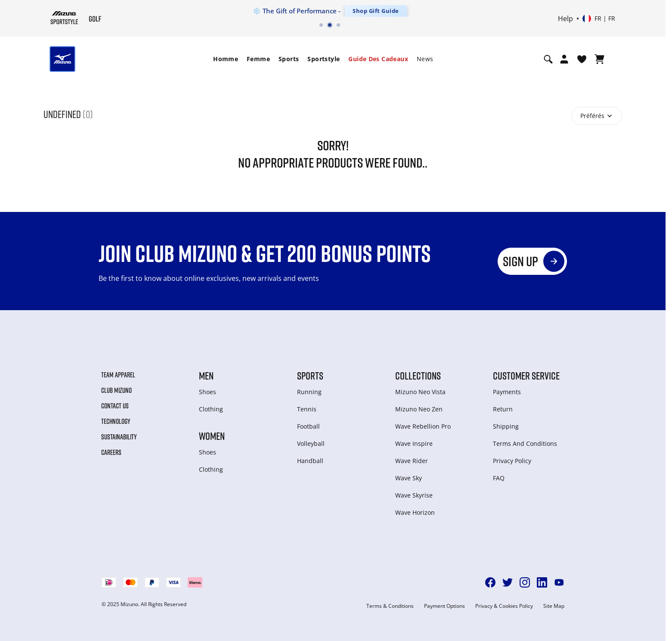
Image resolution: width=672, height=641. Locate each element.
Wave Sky (409, 478)
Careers (111, 452)
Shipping (506, 426)
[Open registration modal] (564, 59)
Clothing (211, 409)
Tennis (307, 409)
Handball (310, 461)
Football (308, 426)
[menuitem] (226, 59)
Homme (226, 59)
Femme (258, 59)
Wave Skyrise (414, 495)
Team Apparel (118, 375)
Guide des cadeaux (378, 59)
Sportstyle (324, 59)
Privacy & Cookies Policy (504, 606)
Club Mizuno (116, 390)
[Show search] (548, 59)
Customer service (526, 376)
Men (206, 376)
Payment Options (444, 606)
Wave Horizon (415, 512)
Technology (116, 421)
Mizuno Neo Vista (420, 392)
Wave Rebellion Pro (423, 426)
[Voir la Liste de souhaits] (582, 59)
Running (309, 392)
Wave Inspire (414, 443)
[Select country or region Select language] (599, 19)
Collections (418, 376)
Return (503, 409)
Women (212, 436)
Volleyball (311, 443)
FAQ (499, 478)
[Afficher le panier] (599, 59)
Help (565, 19)
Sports (289, 59)
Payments (507, 392)
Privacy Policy (512, 461)
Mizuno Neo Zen (419, 409)
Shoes (207, 392)
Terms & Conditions (390, 606)
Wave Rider (412, 461)
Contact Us (115, 406)
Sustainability (119, 437)
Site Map (554, 606)
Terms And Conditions (525, 443)
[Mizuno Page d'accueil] (64, 18)
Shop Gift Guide (376, 11)
